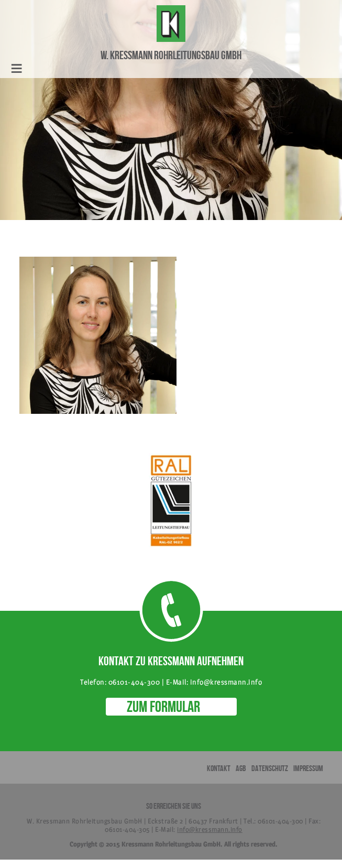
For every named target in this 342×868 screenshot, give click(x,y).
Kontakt (219, 768)
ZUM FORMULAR (163, 706)
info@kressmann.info (210, 829)
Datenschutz (270, 768)
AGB (241, 768)
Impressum (308, 768)
